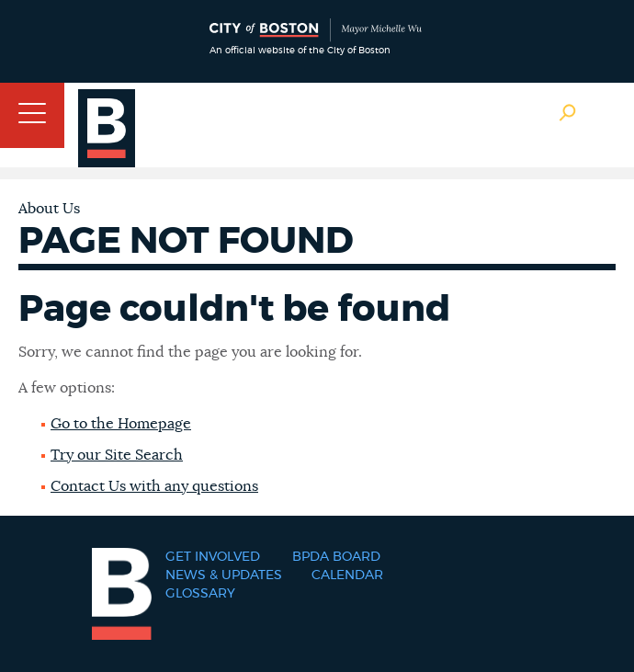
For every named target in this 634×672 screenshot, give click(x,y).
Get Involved (213, 557)
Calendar (347, 575)
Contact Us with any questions (154, 486)
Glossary (200, 594)
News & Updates (224, 575)
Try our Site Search (117, 455)
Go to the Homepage (121, 424)
